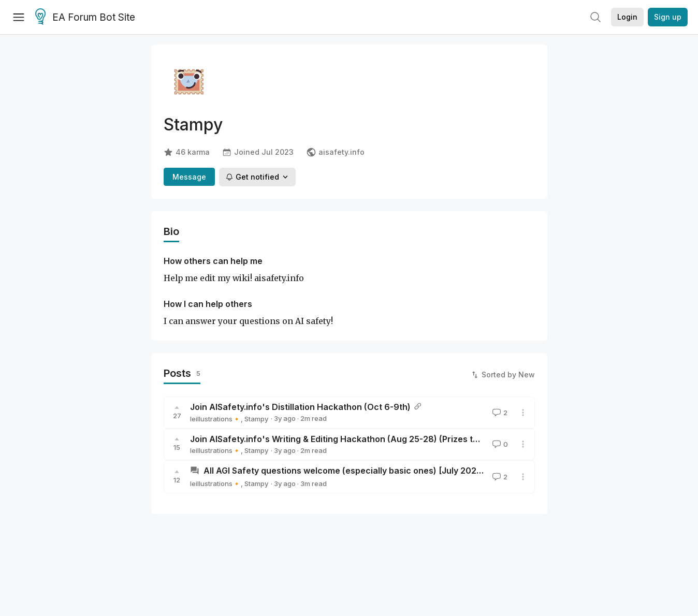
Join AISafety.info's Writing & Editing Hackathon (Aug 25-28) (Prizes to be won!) (353, 439)
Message (189, 177)
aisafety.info (335, 152)
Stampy (256, 419)
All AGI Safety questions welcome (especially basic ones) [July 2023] (344, 471)
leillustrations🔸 (215, 419)
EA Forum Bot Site (85, 18)
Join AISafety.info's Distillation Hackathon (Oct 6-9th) (300, 407)
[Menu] (19, 17)
